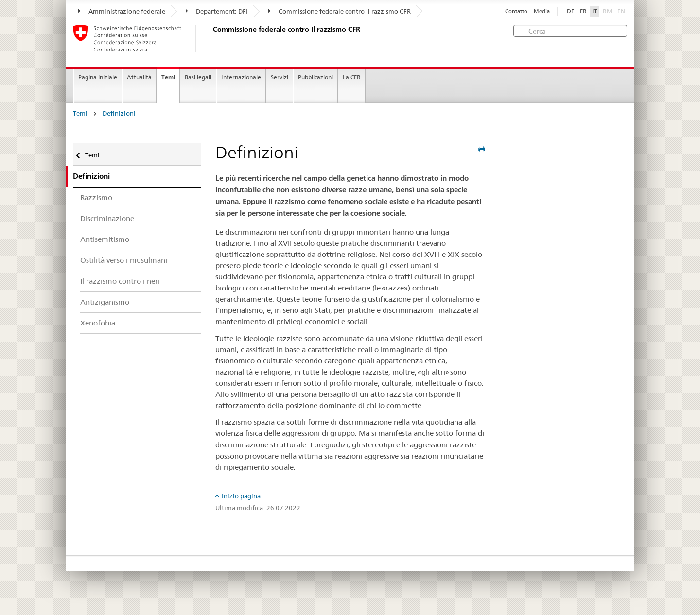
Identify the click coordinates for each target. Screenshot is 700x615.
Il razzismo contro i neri (120, 281)
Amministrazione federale (122, 11)
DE (571, 11)
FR (583, 11)
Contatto (516, 11)
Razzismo (96, 197)
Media (542, 11)
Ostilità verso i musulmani (124, 260)
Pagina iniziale (98, 77)
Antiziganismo (105, 302)
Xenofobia (98, 323)
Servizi (280, 77)
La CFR (352, 77)
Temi (168, 77)
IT (595, 11)
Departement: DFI (217, 11)
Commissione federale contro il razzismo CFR (340, 11)
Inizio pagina (241, 496)
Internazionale (241, 77)
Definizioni (119, 113)
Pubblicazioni (315, 77)
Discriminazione (107, 218)
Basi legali (198, 77)
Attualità (139, 77)
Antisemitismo (105, 239)
